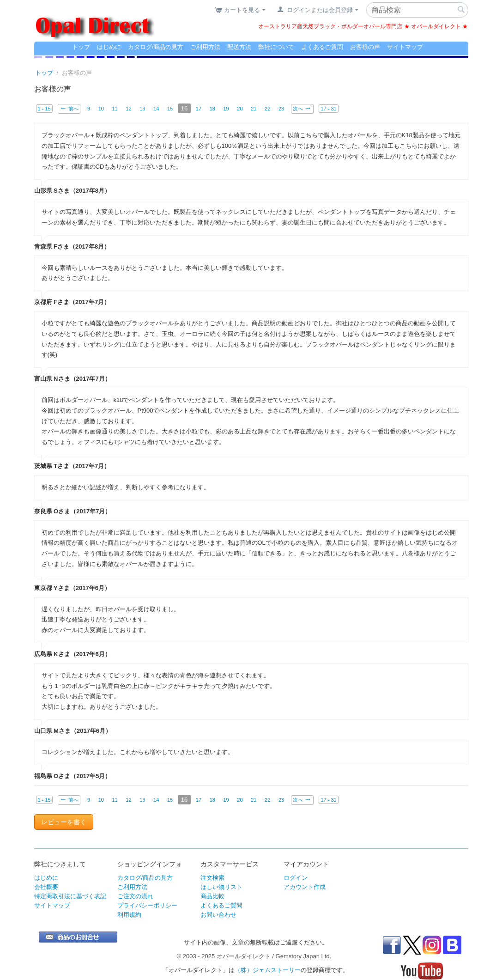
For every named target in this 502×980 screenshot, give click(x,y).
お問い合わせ (218, 915)
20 (240, 109)
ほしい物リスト (221, 887)
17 (199, 109)
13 (142, 109)
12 (128, 109)
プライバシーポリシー (147, 905)
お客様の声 (365, 47)
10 (101, 109)
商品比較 (212, 896)
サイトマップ (405, 47)
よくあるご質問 (322, 47)
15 (170, 109)
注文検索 (212, 878)
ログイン (296, 878)
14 (156, 109)
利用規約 (129, 915)
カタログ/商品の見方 (156, 47)
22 (267, 109)
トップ (81, 47)
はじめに (109, 47)
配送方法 (239, 47)
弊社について (276, 47)
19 (226, 109)
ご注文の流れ (135, 896)
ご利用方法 (205, 47)
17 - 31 (329, 109)
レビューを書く (64, 822)
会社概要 (46, 887)
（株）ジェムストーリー (268, 970)
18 (212, 109)
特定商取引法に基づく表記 (70, 896)
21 (254, 109)
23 (281, 109)
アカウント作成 (305, 887)
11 (115, 109)
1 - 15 (44, 109)
